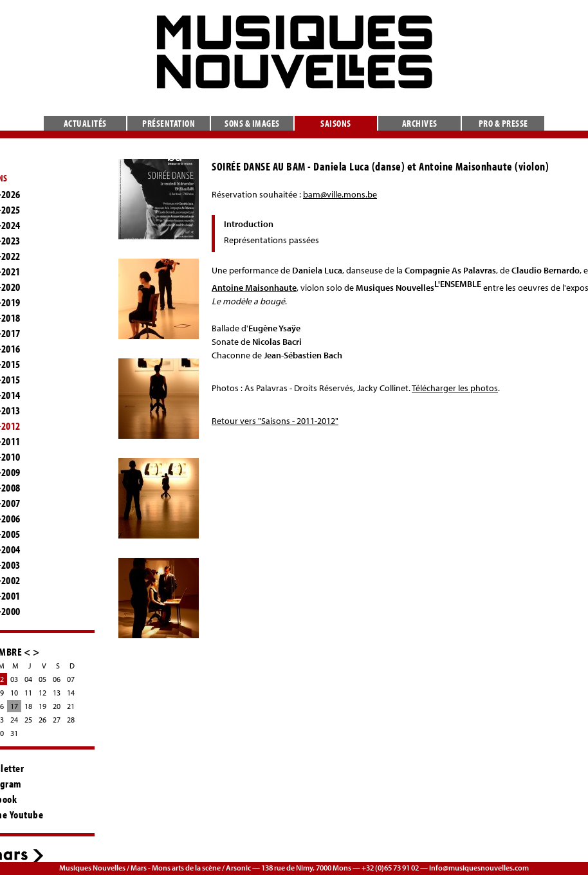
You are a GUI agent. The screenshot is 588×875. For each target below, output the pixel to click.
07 (71, 679)
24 (14, 720)
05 (42, 679)
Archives (420, 123)
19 (42, 706)
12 (42, 693)
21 (71, 706)
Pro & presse (503, 123)
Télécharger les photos (455, 388)
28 (71, 720)
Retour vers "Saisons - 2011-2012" (275, 421)
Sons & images (252, 123)
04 (28, 679)
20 (57, 706)
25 (28, 720)
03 (14, 679)
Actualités (85, 123)
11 (28, 693)
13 (57, 693)
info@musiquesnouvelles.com (479, 868)
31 (14, 733)
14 (71, 693)
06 (57, 679)
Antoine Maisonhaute (254, 288)
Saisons (336, 123)
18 (28, 706)
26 (42, 720)
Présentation (169, 123)
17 (14, 706)
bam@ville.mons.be (340, 194)
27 (57, 720)
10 (14, 693)
